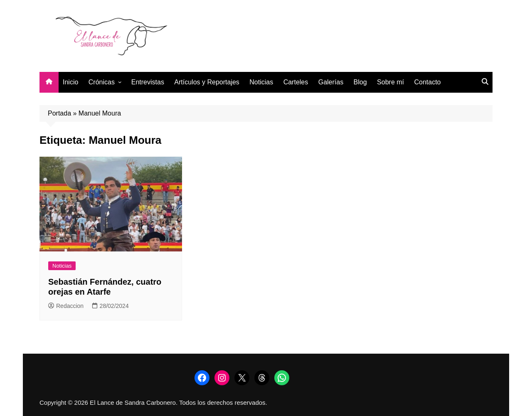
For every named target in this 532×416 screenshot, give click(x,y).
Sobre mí (390, 82)
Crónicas (102, 82)
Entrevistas (148, 82)
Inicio (70, 82)
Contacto (427, 82)
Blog (360, 82)
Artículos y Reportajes (207, 82)
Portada (59, 113)
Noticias (261, 82)
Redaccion (66, 306)
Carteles (296, 82)
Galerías (331, 82)
